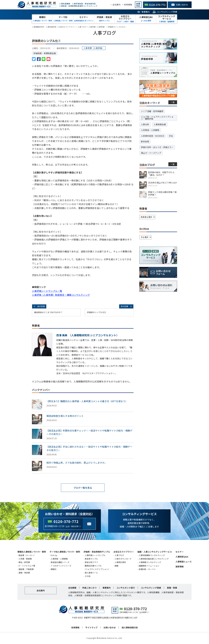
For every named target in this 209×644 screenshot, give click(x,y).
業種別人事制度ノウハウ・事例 (32, 552)
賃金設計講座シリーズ (60, 562)
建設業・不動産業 (26, 569)
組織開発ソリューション (149, 566)
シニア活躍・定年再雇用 (152, 111)
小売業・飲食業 (25, 559)
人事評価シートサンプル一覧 (47, 291)
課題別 (53, 569)
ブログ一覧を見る (83, 488)
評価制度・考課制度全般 (45, 53)
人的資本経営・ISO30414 (153, 136)
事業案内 (146, 12)
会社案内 (41, 590)
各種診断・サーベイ (147, 569)
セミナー (180, 552)
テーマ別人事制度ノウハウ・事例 (65, 552)
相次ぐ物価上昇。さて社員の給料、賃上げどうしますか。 (77, 463)
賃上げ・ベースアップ (151, 153)
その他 (88, 576)
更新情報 (180, 566)
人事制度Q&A (182, 557)
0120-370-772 (66, 521)
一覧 (173, 102)
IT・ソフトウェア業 (27, 566)
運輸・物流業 (24, 573)
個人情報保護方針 (130, 627)
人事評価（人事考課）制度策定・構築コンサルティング (61, 295)
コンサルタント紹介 (126, 588)
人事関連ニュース (184, 562)
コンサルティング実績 (167, 12)
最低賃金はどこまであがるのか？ (48, 312)
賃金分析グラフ (91, 562)
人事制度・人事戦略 (59, 559)
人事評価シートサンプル (95, 555)
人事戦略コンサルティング (150, 562)
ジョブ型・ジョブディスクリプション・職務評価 (157, 118)
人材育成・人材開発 (150, 130)
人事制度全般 (160, 124)
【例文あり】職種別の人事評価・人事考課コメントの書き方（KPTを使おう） (87, 401)
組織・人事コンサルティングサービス (155, 552)
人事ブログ (119, 555)
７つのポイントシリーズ (61, 566)
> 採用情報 (127, 5)
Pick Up (54, 555)
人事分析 (145, 124)
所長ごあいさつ (89, 588)
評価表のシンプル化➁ (97, 312)
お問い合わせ (110, 627)
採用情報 (75, 627)
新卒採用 (145, 142)
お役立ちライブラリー (124, 552)
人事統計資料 (120, 562)
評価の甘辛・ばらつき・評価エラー (157, 147)
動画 (117, 566)
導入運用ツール (91, 573)
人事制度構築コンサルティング (152, 555)
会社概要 (72, 588)
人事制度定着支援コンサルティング (154, 559)
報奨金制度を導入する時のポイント (65, 416)
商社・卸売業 (24, 562)
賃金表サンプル (91, 559)
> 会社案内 (116, 5)
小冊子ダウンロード (123, 559)
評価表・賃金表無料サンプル (97, 552)
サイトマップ (91, 627)
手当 (171, 136)
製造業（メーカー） (27, 555)
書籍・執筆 (172, 588)
